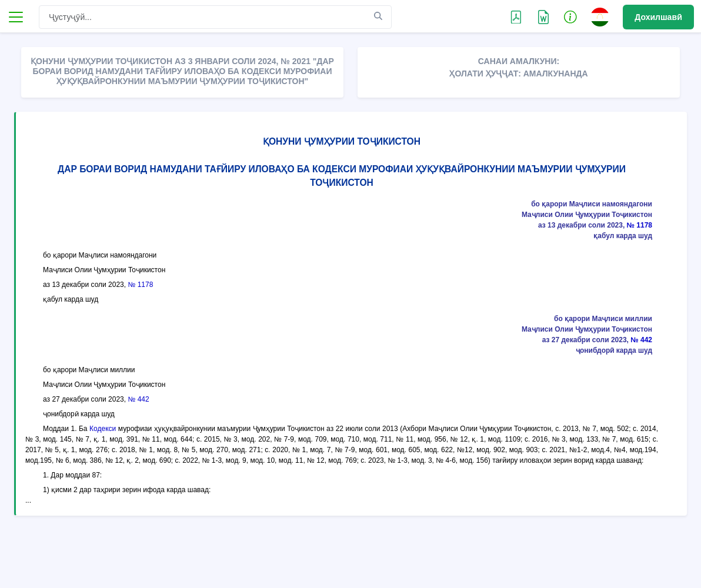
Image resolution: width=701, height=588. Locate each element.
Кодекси (103, 429)
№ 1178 (640, 225)
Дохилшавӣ (658, 17)
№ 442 (641, 340)
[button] (570, 16)
